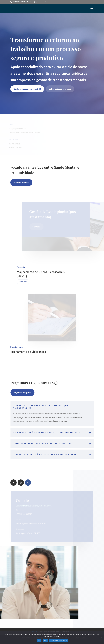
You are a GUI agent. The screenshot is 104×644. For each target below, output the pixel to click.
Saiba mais (23, 282)
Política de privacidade (59, 640)
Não (45, 640)
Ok (39, 640)
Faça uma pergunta (22, 392)
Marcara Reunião (21, 182)
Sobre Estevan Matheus (60, 89)
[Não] (101, 638)
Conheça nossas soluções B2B (27, 89)
